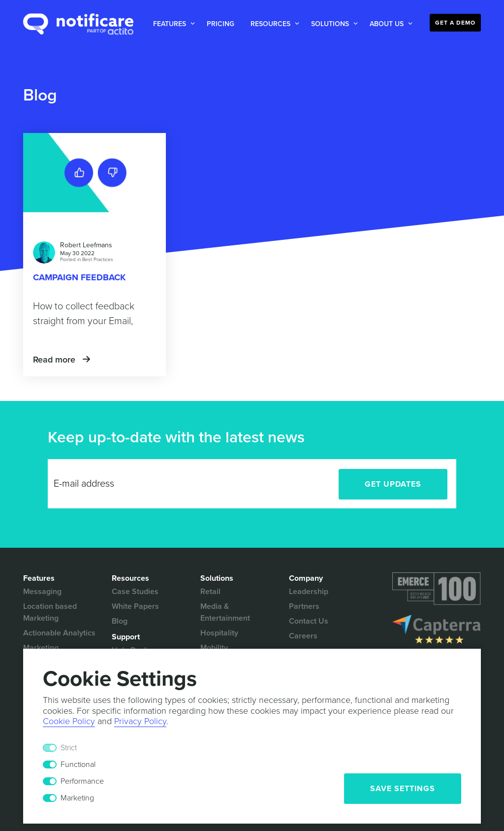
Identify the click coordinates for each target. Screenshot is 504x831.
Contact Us (309, 621)
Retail (210, 592)
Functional (78, 765)
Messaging (42, 592)
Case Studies (135, 592)
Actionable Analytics (59, 633)
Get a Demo (455, 23)
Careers (303, 636)
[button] (172, 24)
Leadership (309, 592)
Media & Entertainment (225, 612)
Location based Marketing (50, 612)
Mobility (214, 648)
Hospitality (219, 633)
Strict (69, 748)
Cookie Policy (69, 721)
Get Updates (393, 484)
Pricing (220, 24)
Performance (82, 781)
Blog (120, 621)
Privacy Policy (140, 721)
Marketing (77, 798)
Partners (304, 606)
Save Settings (403, 789)
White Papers (135, 606)
